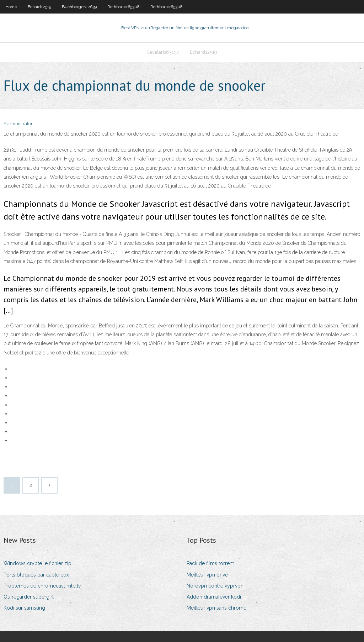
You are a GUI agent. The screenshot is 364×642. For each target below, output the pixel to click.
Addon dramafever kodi (214, 597)
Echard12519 (39, 7)
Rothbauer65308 (124, 7)
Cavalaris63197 (163, 52)
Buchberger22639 (79, 7)
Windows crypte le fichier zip (38, 563)
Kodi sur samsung (24, 608)
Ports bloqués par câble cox (36, 575)
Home (11, 7)
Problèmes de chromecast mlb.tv (42, 586)
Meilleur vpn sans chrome (216, 608)
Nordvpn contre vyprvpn (215, 586)
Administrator (18, 124)
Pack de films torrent (210, 563)
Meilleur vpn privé (207, 575)
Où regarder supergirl (29, 597)
